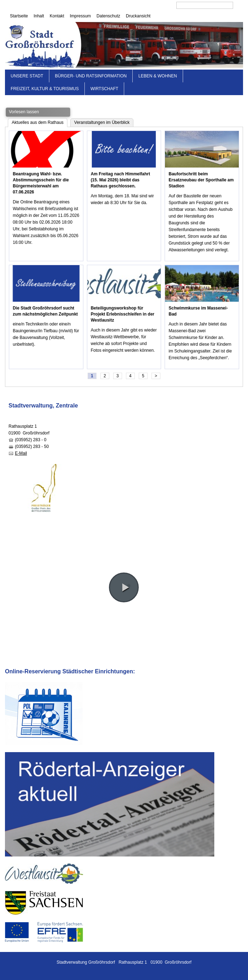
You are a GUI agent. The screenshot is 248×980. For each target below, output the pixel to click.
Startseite (19, 16)
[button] (124, 587)
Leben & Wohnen (158, 76)
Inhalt (39, 16)
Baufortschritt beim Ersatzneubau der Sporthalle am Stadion (201, 180)
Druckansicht (138, 16)
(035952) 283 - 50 (32, 447)
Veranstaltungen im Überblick (102, 122)
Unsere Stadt (27, 76)
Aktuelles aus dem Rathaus (38, 122)
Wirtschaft (104, 89)
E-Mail (21, 453)
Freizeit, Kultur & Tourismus (45, 89)
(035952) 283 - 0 (31, 440)
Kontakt (57, 16)
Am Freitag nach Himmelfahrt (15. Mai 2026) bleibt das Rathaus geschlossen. (120, 180)
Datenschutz (108, 16)
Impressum (80, 16)
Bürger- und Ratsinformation (91, 76)
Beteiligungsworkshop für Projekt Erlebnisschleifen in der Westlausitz (123, 314)
